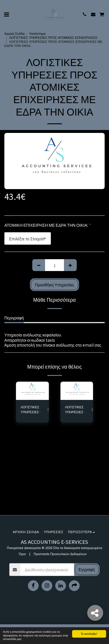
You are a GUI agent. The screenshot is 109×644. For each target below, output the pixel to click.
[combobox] (28, 238)
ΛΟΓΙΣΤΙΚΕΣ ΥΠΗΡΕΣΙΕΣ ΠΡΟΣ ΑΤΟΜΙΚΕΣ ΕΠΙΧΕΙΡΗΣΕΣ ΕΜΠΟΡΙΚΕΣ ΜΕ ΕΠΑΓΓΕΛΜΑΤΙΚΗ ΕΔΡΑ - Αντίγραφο (78, 409)
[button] (6, 14)
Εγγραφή (87, 569)
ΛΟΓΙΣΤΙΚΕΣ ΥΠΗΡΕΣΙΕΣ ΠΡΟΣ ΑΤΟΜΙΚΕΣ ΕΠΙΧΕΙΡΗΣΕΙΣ (53, 37)
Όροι (22, 554)
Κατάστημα (38, 33)
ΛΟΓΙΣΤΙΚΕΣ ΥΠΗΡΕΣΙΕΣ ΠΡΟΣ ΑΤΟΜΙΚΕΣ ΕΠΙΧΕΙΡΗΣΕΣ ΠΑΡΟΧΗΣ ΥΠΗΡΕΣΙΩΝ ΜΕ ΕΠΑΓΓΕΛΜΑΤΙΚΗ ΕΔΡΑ (34, 409)
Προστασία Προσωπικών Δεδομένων (60, 554)
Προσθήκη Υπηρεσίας (54, 285)
